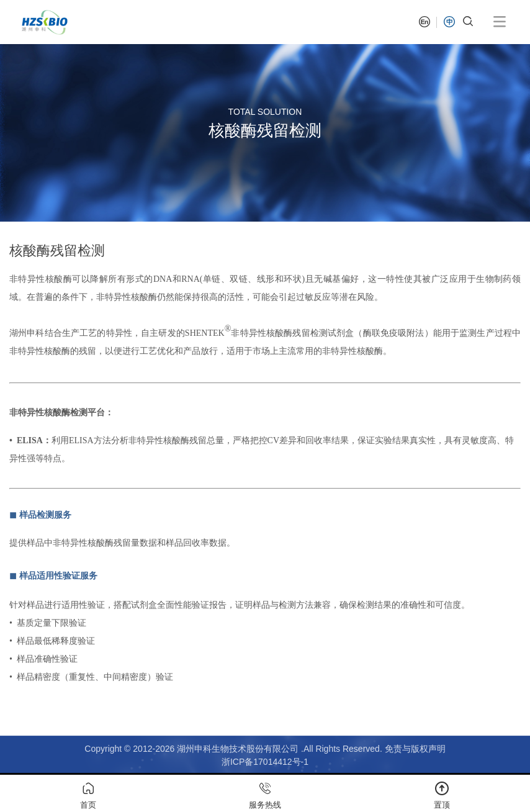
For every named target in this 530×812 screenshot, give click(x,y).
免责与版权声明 (415, 749)
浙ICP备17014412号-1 (265, 762)
